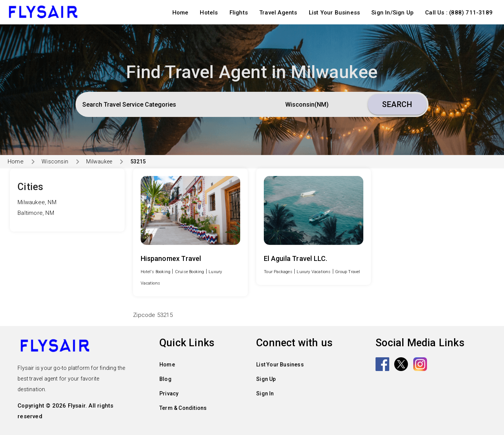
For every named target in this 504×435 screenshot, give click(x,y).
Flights (239, 13)
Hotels (209, 13)
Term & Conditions (183, 408)
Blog (165, 379)
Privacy (169, 393)
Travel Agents (278, 13)
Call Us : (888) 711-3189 (459, 13)
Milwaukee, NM (37, 202)
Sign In (265, 393)
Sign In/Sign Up (392, 13)
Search (397, 104)
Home (181, 13)
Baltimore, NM (36, 213)
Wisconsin (55, 162)
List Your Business (335, 13)
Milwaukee (99, 162)
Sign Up (266, 379)
